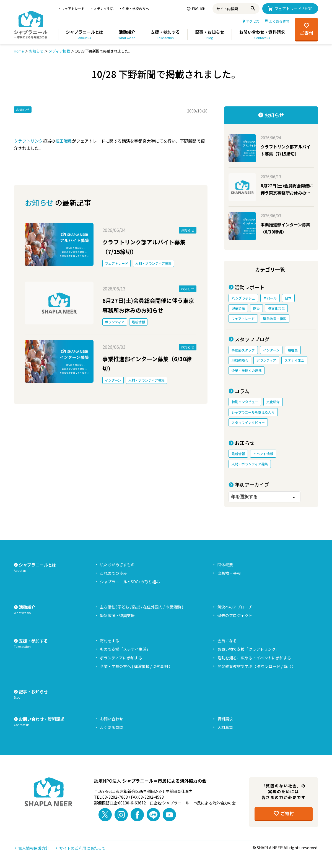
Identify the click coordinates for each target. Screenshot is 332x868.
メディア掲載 (59, 51)
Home (19, 51)
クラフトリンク (28, 141)
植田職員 (64, 141)
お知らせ (36, 51)
